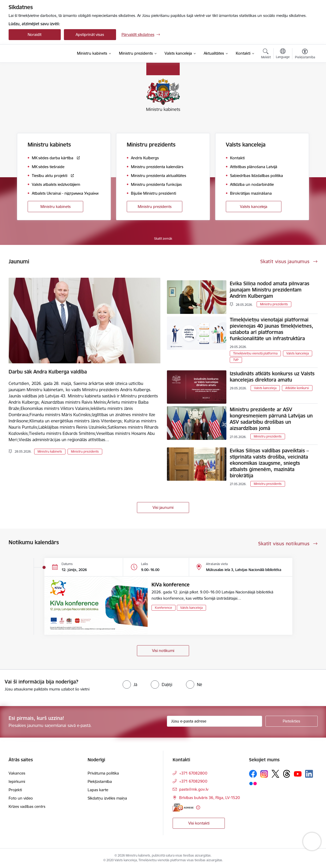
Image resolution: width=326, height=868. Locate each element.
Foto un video (21, 798)
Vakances (17, 773)
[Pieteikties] (292, 721)
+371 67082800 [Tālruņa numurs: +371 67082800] (193, 773)
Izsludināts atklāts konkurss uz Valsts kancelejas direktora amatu (272, 377)
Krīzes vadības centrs (27, 806)
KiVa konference (171, 585)
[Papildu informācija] (198, 807)
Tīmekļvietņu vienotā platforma (255, 353)
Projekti (15, 790)
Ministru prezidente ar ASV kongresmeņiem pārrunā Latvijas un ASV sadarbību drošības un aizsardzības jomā (271, 419)
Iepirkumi (17, 781)
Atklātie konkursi (297, 388)
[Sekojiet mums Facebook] (253, 774)
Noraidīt (35, 34)
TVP (236, 360)
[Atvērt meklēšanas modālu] (266, 54)
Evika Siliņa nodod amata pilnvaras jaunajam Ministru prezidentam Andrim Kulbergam (270, 290)
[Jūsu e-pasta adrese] (215, 721)
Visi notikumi (163, 651)
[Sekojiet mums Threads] (287, 774)
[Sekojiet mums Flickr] (253, 783)
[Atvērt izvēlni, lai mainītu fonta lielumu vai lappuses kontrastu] (305, 54)
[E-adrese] (183, 807)
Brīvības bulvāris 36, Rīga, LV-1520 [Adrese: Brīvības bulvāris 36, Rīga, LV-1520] (210, 798)
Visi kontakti (199, 823)
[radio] (130, 685)
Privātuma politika (103, 773)
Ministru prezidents (155, 207)
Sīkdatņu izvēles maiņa (107, 798)
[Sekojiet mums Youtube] (298, 774)
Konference (164, 608)
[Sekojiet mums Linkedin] (309, 774)
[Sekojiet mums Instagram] (264, 774)
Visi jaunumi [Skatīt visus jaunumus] (163, 507)
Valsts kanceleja (254, 207)
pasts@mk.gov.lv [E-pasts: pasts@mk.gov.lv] (194, 789)
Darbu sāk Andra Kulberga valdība (48, 372)
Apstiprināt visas (90, 34)
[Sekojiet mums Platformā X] (275, 774)
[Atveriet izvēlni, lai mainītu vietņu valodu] (283, 54)
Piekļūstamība (100, 781)
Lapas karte (98, 790)
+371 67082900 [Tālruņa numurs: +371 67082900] (193, 781)
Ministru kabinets (56, 207)
